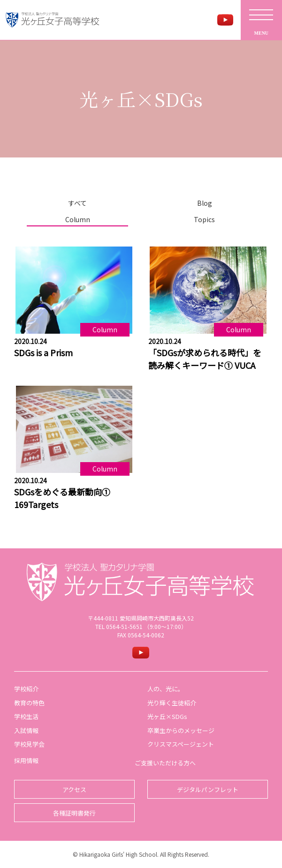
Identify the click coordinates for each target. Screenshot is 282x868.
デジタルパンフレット (208, 789)
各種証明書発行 (74, 813)
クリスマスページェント (181, 744)
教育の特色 (29, 703)
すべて (77, 203)
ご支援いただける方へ (165, 763)
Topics (204, 219)
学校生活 (26, 716)
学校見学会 (29, 744)
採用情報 (26, 760)
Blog (205, 203)
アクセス (74, 789)
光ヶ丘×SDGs (167, 716)
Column (78, 219)
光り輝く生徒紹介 (172, 703)
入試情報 (26, 730)
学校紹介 (26, 689)
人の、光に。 (166, 689)
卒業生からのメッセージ (181, 730)
